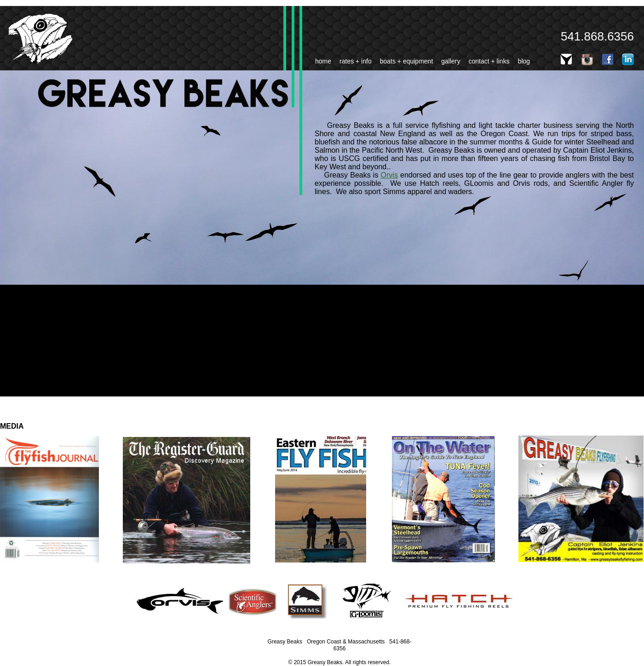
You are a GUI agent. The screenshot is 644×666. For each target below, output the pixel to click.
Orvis (389, 175)
